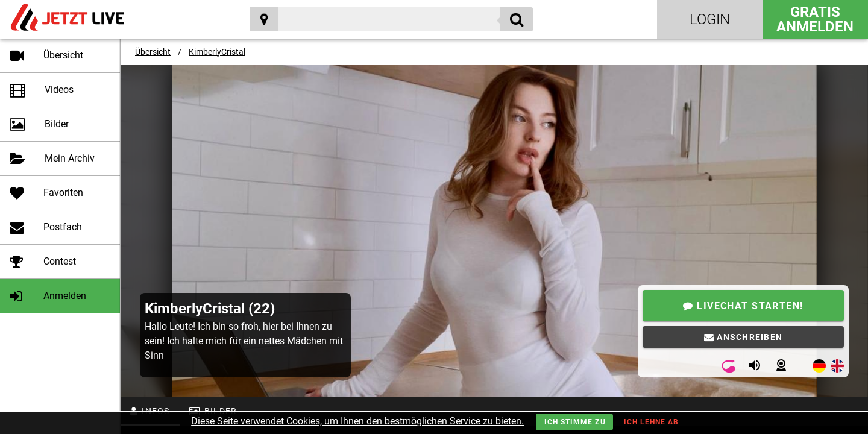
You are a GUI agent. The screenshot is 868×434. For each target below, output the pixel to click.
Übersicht (153, 52)
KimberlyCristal (217, 52)
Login (710, 19)
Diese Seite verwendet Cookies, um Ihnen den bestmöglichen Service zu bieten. (357, 421)
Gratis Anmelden (815, 19)
